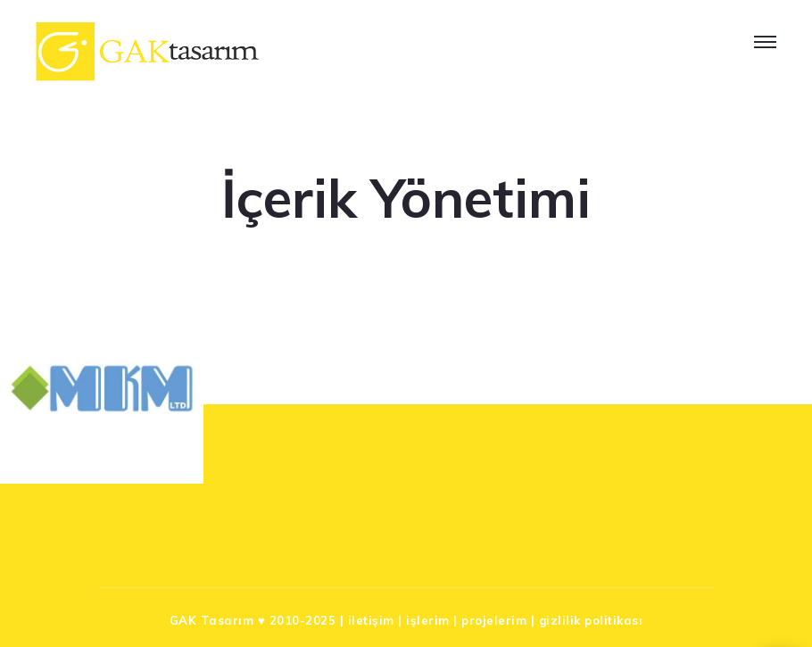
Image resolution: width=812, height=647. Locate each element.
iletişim (371, 620)
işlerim (428, 620)
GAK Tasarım (212, 620)
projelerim (494, 620)
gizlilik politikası (591, 620)
